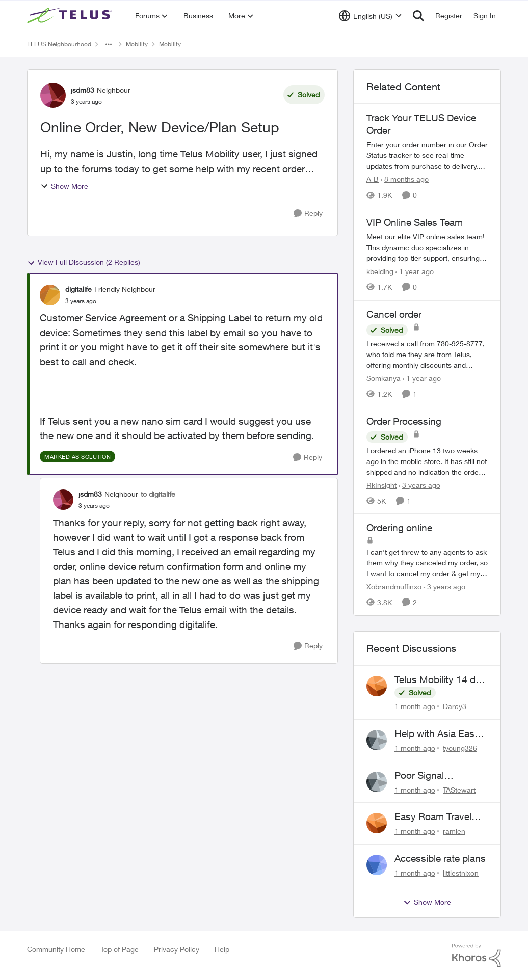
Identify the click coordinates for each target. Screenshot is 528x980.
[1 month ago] (415, 706)
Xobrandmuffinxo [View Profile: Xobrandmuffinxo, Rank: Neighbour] (394, 587)
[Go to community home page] (71, 16)
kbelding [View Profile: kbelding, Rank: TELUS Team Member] (380, 271)
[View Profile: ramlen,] (377, 823)
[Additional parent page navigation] (109, 44)
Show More (64, 186)
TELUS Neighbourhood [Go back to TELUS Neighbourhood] (59, 44)
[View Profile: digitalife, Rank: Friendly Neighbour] (50, 295)
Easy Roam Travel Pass (433, 817)
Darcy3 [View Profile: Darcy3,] (455, 706)
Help (222, 949)
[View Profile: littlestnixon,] (377, 865)
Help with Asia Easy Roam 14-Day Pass (437, 734)
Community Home (56, 949)
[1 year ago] (415, 271)
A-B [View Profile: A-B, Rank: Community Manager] (373, 179)
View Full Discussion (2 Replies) (84, 262)
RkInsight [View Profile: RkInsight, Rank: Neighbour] (381, 485)
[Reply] (308, 214)
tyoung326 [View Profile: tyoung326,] (460, 748)
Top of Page (120, 949)
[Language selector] (370, 16)
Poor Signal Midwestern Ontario (437, 776)
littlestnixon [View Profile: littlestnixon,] (461, 873)
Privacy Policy (177, 949)
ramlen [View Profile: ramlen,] (454, 831)
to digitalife (158, 494)
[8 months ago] (405, 179)
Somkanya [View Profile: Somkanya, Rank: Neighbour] (384, 378)
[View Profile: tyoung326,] (377, 740)
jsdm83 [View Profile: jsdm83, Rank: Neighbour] (83, 90)
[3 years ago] (419, 485)
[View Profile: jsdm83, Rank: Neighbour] (53, 95)
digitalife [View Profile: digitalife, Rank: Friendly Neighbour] (78, 289)
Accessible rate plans (440, 858)
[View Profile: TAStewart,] (377, 782)
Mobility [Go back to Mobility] (137, 44)
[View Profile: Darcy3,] (377, 686)
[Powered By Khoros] (477, 956)
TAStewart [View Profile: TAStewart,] (459, 789)
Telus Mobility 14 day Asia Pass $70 (440, 680)
